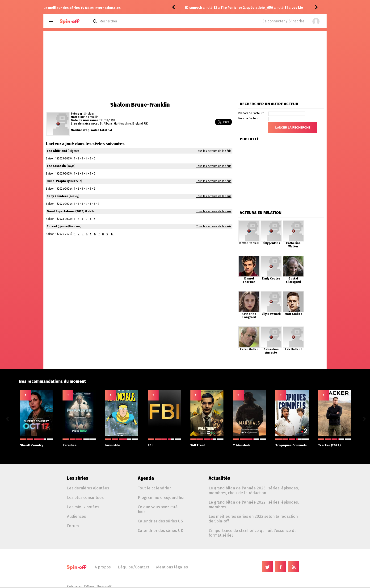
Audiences (76, 516)
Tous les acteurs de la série (214, 151)
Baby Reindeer (57, 196)
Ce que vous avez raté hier (158, 509)
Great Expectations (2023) (66, 211)
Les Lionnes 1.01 (232, 8)
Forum (73, 526)
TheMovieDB (105, 586)
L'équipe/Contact (133, 567)
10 (112, 234)
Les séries (78, 478)
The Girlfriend (57, 151)
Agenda (146, 478)
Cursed (52, 226)
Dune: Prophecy (58, 181)
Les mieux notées (83, 507)
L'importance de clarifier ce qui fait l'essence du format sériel (253, 533)
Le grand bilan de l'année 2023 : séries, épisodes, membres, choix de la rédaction (254, 490)
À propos (103, 567)
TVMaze (89, 586)
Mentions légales (172, 567)
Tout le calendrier (154, 488)
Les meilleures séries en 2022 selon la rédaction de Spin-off (253, 519)
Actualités (219, 478)
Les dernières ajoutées (88, 488)
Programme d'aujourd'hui (161, 497)
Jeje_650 (193, 8)
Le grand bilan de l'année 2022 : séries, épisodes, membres (254, 505)
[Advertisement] (185, 66)
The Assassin (56, 166)
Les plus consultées (85, 497)
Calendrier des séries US (160, 521)
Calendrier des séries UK (160, 530)
